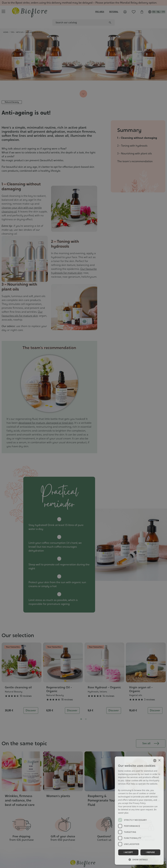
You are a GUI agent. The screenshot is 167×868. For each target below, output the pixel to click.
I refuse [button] (150, 852)
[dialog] (139, 811)
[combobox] (155, 761)
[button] (139, 860)
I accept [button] (128, 852)
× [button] (159, 760)
